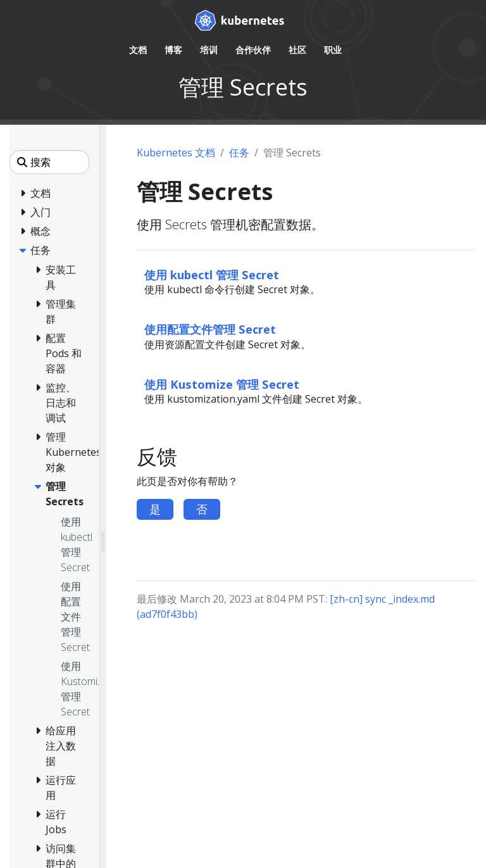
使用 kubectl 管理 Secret (212, 274)
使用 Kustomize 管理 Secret (222, 384)
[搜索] (49, 162)
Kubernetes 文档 (176, 153)
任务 (239, 153)
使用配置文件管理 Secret (210, 329)
